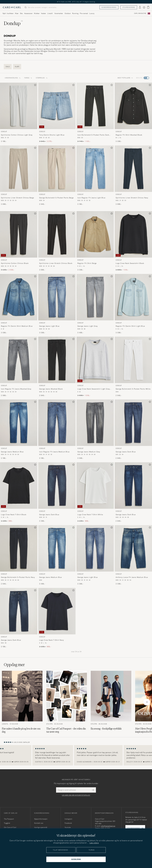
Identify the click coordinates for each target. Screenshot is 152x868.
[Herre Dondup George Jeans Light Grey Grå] (95, 297)
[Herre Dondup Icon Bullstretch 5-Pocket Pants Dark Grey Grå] (95, 106)
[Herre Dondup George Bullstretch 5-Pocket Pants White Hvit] (133, 360)
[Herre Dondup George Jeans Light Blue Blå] (57, 297)
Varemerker (59, 13)
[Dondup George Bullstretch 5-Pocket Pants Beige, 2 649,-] (57, 175)
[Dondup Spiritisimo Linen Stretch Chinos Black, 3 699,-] (57, 241)
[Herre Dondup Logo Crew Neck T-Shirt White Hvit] (95, 486)
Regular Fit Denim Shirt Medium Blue (17, 326)
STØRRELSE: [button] (42, 78)
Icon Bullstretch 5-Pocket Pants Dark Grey (93, 135)
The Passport (9, 819)
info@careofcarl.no (108, 826)
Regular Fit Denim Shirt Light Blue (130, 326)
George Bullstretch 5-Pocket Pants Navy (18, 577)
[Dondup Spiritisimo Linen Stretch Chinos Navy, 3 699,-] (133, 175)
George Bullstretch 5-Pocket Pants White (133, 389)
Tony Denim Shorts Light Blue (52, 135)
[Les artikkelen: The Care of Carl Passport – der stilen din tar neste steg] (67, 702)
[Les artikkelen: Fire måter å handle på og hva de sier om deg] (22, 702)
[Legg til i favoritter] (35, 85)
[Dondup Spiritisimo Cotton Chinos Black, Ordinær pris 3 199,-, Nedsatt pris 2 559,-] (19, 241)
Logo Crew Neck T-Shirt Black (14, 515)
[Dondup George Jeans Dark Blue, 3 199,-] (19, 618)
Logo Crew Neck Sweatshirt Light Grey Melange (94, 389)
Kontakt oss (39, 823)
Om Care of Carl (10, 827)
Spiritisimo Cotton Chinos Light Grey (17, 135)
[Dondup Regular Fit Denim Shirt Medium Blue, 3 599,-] (19, 304)
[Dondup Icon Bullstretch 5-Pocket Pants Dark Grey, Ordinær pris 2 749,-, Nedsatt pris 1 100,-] (95, 113)
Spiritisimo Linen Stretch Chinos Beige (17, 198)
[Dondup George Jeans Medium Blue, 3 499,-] (57, 555)
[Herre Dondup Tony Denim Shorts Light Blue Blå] (57, 106)
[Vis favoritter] (144, 7)
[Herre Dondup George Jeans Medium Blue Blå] (19, 423)
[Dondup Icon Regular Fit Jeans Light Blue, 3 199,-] (95, 175)
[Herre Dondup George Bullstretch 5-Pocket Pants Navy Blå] (19, 548)
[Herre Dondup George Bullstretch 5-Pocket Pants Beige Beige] (57, 169)
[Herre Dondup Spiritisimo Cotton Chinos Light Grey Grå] (19, 106)
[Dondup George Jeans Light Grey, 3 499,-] (95, 304)
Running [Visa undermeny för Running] (75, 13)
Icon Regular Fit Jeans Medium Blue (54, 452)
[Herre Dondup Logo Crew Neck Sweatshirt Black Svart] (133, 234)
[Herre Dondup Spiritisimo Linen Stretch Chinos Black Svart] (57, 234)
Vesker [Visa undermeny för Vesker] (43, 13)
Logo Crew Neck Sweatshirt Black (130, 263)
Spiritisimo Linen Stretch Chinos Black (56, 263)
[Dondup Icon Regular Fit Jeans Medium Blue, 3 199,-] (57, 429)
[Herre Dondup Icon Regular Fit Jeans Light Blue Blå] (95, 169)
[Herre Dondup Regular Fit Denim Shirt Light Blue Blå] (133, 297)
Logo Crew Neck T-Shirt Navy (51, 640)
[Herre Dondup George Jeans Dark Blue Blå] (133, 423)
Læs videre (94, 843)
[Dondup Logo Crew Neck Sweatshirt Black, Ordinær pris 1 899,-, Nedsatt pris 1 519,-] (133, 241)
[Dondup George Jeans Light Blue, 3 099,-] (57, 304)
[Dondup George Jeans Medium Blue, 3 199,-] (19, 429)
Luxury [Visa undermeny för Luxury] (92, 13)
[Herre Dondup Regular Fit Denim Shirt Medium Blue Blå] (19, 297)
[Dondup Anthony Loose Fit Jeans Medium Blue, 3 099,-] (133, 555)
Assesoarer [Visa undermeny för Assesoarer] (28, 13)
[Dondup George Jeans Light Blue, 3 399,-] (95, 555)
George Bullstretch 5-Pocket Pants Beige (56, 198)
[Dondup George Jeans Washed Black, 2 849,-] (57, 367)
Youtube (68, 827)
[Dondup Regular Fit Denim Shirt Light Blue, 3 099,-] (133, 304)
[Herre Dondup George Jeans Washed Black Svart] (57, 360)
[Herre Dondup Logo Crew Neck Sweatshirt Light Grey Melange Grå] (95, 360)
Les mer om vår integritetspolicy (76, 795)
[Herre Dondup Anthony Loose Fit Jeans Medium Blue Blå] (133, 548)
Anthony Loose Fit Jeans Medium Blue (132, 577)
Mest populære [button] (125, 78)
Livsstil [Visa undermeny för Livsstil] (50, 13)
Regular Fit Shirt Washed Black (129, 135)
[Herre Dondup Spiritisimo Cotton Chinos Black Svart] (19, 234)
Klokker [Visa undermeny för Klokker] (37, 13)
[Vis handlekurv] (148, 7)
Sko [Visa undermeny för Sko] (21, 13)
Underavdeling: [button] (13, 78)
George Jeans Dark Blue (126, 452)
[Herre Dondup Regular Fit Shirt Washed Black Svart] (133, 106)
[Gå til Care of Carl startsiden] (12, 7)
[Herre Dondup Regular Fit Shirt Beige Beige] (95, 234)
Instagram (68, 819)
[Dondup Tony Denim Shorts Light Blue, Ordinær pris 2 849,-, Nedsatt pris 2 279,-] (57, 113)
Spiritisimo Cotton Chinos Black (15, 263)
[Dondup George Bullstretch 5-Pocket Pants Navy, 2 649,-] (19, 555)
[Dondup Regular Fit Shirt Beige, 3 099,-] (95, 241)
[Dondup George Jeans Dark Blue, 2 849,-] (133, 429)
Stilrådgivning (129, 7)
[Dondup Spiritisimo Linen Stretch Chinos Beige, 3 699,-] (19, 175)
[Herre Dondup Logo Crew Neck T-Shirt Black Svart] (19, 486)
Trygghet (7, 823)
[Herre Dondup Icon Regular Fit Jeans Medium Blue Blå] (57, 423)
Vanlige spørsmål (41, 827)
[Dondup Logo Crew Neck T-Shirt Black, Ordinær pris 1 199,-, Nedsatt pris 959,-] (19, 492)
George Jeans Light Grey (88, 326)
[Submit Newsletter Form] (93, 790)
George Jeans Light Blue (49, 326)
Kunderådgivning (109, 7)
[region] (76, 755)
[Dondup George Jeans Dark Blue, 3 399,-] (57, 492)
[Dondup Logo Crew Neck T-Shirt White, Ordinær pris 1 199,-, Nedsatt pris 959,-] (95, 492)
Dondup (4, 131)
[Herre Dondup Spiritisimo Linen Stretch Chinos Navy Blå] (133, 169)
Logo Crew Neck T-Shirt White (90, 515)
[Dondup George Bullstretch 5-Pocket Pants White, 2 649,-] (133, 367)
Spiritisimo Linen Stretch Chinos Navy (132, 198)
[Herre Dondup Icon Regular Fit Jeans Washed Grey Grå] (19, 360)
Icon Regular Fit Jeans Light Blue (91, 198)
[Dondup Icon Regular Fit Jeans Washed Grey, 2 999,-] (19, 367)
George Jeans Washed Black (51, 389)
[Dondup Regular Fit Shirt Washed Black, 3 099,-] (133, 113)
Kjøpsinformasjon (41, 819)
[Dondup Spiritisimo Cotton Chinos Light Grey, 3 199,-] (19, 113)
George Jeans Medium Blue (12, 452)
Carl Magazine (140, 13)
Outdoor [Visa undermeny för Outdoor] (68, 13)
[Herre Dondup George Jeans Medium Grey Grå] (95, 423)
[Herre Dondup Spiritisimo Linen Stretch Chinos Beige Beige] (19, 169)
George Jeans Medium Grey (89, 452)
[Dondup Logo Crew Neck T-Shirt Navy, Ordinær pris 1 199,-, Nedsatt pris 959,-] (57, 618)
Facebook (68, 823)
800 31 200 (106, 828)
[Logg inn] (140, 7)
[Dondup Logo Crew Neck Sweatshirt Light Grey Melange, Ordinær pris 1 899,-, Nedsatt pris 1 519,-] (95, 367)
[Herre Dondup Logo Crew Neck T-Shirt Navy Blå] (57, 611)
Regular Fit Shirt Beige (87, 263)
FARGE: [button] (28, 78)
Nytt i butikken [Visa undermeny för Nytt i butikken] (8, 13)
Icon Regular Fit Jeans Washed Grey (16, 389)
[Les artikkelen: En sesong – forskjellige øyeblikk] (111, 702)
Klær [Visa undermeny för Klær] (17, 13)
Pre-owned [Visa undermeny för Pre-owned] (84, 13)
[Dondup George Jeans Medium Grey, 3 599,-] (95, 429)
